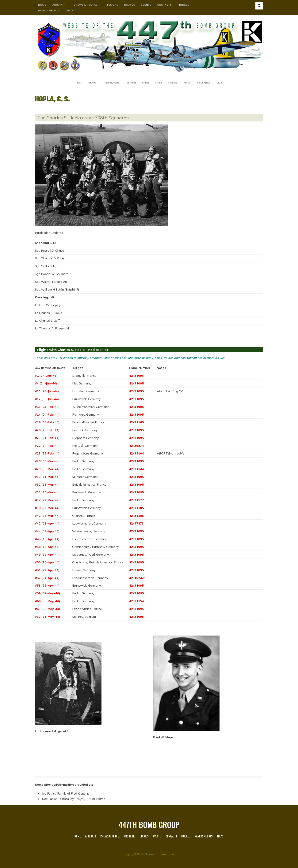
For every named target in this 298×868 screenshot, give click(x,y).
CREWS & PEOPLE (86, 5)
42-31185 (137, 508)
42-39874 (137, 446)
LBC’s (70, 10)
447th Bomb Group (149, 825)
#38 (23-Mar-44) (47, 508)
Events (146, 5)
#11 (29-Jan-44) (47, 391)
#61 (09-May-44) (48, 609)
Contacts (164, 5)
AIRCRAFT (59, 5)
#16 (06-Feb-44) (47, 422)
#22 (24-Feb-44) (47, 446)
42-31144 (137, 469)
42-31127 (137, 500)
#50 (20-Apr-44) (47, 562)
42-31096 (137, 376)
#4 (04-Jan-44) (46, 383)
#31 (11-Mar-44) (47, 477)
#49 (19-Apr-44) (47, 555)
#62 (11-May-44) (48, 617)
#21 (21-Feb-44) (47, 438)
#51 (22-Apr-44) (47, 570)
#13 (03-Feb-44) (47, 407)
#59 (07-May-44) (48, 593)
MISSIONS (112, 5)
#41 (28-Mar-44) (47, 516)
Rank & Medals (49, 10)
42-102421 (138, 578)
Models (183, 5)
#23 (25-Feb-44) (47, 453)
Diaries (129, 5)
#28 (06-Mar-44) (47, 461)
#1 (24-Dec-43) (46, 376)
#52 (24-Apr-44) (47, 578)
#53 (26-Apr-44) (47, 585)
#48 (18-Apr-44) (47, 547)
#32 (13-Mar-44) (47, 484)
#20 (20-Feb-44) (47, 430)
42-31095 (137, 383)
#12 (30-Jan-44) (47, 399)
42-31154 (137, 601)
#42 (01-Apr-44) (47, 523)
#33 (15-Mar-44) (47, 492)
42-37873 (137, 523)
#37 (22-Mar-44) (47, 500)
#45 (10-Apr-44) (47, 539)
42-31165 (137, 422)
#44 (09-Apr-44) (47, 531)
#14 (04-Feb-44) (47, 414)
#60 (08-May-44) (48, 601)
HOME (42, 5)
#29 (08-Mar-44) (47, 469)
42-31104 (137, 453)
